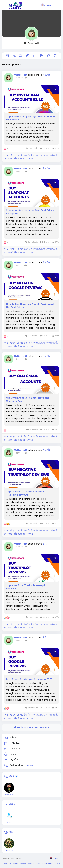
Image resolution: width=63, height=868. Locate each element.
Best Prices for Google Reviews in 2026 (29, 679)
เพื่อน (11, 776)
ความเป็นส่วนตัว (34, 864)
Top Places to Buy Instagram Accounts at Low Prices (31, 118)
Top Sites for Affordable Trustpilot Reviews (27, 587)
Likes (12, 804)
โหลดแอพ (7, 864)
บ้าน (45, 544)
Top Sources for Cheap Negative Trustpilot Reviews (26, 493)
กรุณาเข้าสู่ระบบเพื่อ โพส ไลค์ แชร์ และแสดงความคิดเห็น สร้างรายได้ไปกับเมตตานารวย (31, 157)
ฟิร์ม (45, 637)
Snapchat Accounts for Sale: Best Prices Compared (30, 212)
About (15, 864)
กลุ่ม (11, 832)
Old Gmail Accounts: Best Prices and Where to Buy (28, 400)
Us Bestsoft (32, 43)
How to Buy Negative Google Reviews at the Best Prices (30, 306)
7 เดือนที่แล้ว (19, 78)
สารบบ (57, 864)
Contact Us (47, 864)
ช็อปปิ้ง (46, 75)
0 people (29, 765)
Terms (23, 864)
